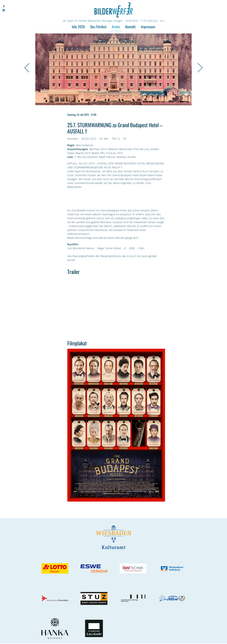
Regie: (71, 145)
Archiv (116, 27)
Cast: (70, 157)
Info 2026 (78, 27)
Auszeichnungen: (78, 149)
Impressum (148, 27)
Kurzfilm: (73, 244)
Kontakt (130, 27)
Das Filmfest (98, 27)
